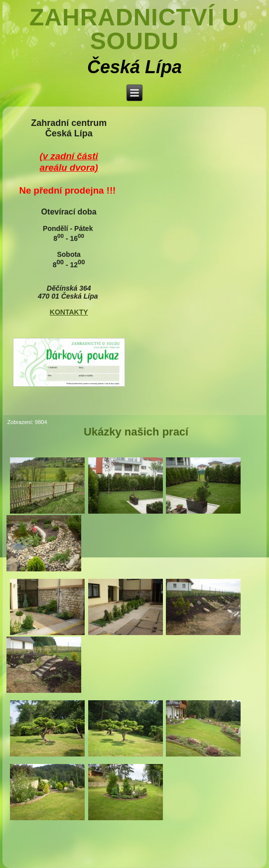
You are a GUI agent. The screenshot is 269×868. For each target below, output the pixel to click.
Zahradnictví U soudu (134, 29)
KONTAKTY (69, 312)
